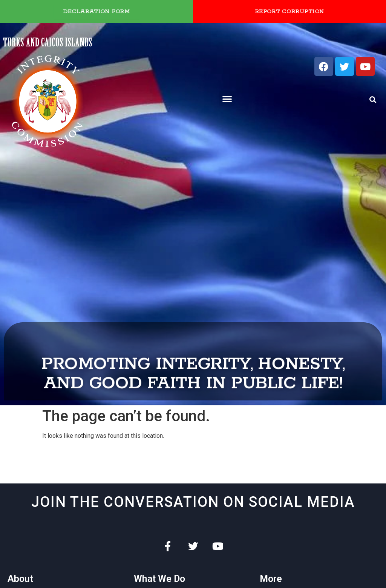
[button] (227, 99)
